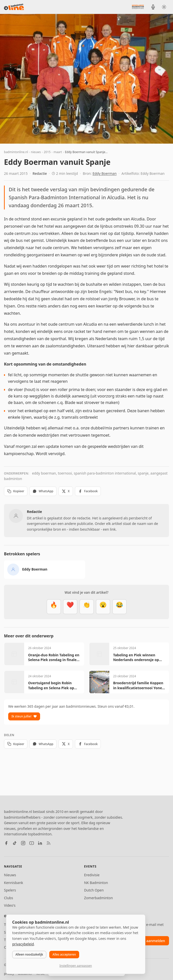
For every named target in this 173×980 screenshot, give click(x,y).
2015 (47, 152)
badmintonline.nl (16, 152)
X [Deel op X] (66, 491)
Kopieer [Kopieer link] (16, 491)
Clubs (8, 898)
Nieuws (10, 875)
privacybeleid (23, 944)
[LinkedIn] (40, 843)
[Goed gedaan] (87, 607)
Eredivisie (92, 875)
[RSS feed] (49, 843)
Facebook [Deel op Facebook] (88, 491)
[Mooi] (70, 607)
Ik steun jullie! (24, 716)
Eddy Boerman (105, 173)
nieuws (36, 152)
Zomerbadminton (99, 898)
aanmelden (156, 941)
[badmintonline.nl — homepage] (14, 7)
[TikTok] (15, 843)
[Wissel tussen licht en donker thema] (164, 7)
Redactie (40, 173)
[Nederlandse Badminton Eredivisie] (138, 7)
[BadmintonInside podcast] (153, 7)
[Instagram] (23, 843)
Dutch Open (94, 890)
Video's (10, 905)
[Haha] (119, 607)
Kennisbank (14, 883)
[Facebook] (6, 843)
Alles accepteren (64, 954)
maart (58, 152)
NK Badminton (96, 883)
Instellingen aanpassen (76, 966)
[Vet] (54, 607)
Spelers (10, 890)
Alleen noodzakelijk (29, 954)
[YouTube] (32, 843)
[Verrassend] (103, 607)
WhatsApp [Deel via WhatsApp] (43, 491)
